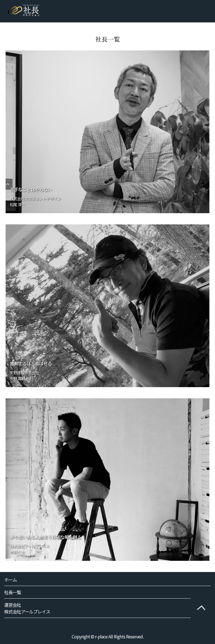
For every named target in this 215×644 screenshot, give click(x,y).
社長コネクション (24, 11)
